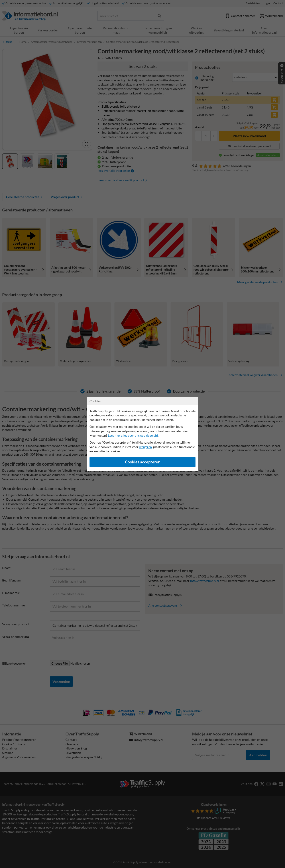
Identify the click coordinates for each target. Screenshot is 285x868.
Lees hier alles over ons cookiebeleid (133, 435)
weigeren (146, 447)
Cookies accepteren (143, 462)
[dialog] (142, 434)
